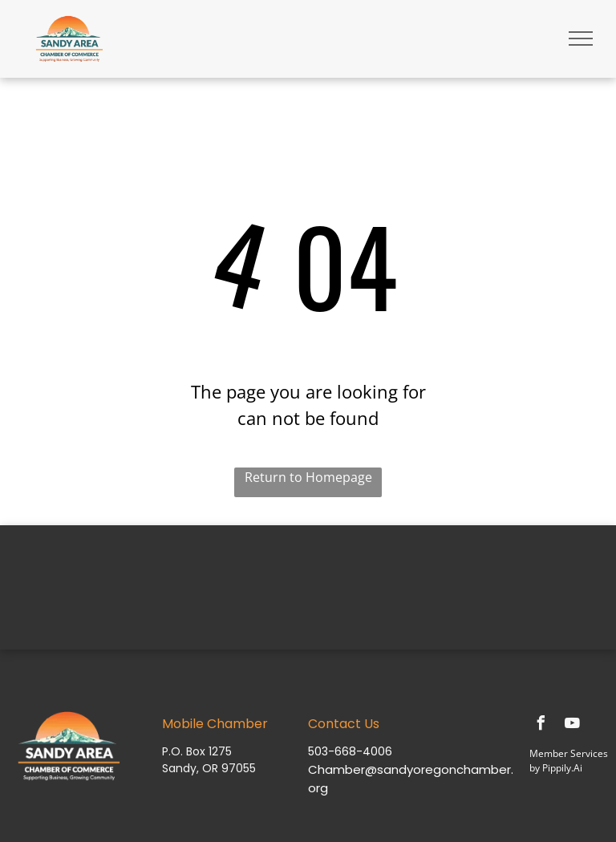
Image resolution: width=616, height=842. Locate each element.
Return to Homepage (308, 477)
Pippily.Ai (562, 768)
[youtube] (572, 725)
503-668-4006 (350, 751)
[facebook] (541, 725)
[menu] (581, 38)
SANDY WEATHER (308, 585)
